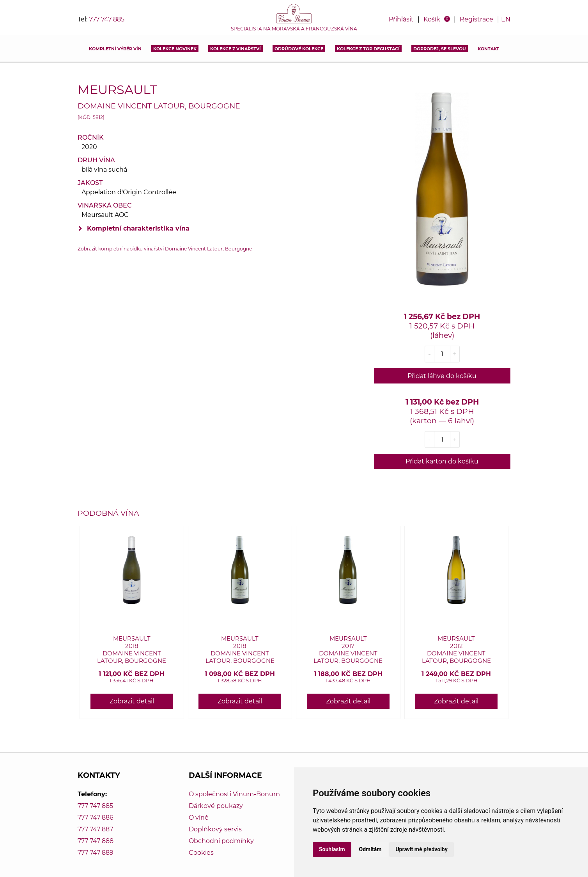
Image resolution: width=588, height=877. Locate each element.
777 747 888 (96, 841)
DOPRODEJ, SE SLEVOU (440, 49)
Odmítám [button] (370, 849)
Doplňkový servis (215, 829)
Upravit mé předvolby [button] (421, 849)
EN (506, 19)
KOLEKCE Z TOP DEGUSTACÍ (368, 49)
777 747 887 (95, 829)
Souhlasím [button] (332, 849)
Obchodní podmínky (221, 841)
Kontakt (488, 49)
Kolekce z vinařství (236, 49)
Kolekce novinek (175, 49)
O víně (199, 818)
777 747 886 (96, 818)
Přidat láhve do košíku (442, 376)
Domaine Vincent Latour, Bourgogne (159, 106)
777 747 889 (96, 853)
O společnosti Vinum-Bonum (234, 794)
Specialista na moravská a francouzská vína (294, 29)
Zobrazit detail (132, 701)
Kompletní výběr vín (115, 49)
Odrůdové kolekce (299, 49)
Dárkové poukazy (216, 806)
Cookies (201, 853)
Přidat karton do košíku (442, 461)
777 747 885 (107, 19)
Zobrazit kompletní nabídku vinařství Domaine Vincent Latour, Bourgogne (165, 249)
